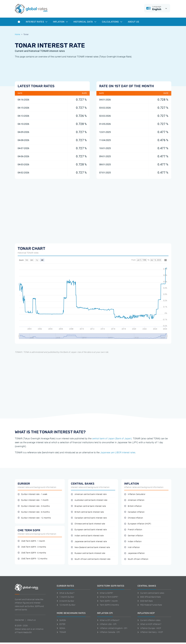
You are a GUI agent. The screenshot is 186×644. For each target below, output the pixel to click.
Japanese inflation (134, 553)
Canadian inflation (134, 512)
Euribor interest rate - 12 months (34, 518)
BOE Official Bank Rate (149, 597)
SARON (61, 620)
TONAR (61, 632)
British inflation (133, 506)
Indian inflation (133, 542)
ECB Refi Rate (145, 601)
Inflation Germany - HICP (150, 632)
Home (18, 34)
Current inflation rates (149, 620)
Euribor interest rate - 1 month (33, 500)
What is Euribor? (66, 593)
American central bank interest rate (89, 494)
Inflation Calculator (135, 494)
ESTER (61, 624)
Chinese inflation (134, 518)
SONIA (61, 628)
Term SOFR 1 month (108, 601)
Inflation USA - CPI (107, 624)
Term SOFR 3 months (108, 605)
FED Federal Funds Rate (150, 605)
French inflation (133, 530)
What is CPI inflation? (108, 620)
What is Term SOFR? (108, 597)
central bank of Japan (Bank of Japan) (112, 439)
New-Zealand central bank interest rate (90, 547)
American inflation (134, 500)
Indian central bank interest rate (87, 536)
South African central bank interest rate (91, 559)
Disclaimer (20, 620)
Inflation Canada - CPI (109, 632)
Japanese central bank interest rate (89, 542)
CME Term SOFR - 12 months (32, 559)
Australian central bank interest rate (89, 500)
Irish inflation (132, 547)
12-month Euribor (66, 605)
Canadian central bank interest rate (89, 518)
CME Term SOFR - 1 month (31, 541)
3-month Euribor (66, 601)
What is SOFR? (105, 593)
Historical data (85, 22)
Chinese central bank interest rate (88, 524)
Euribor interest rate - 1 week (33, 494)
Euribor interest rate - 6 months (34, 512)
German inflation (134, 536)
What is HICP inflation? (149, 624)
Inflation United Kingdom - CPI (112, 628)
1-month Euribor (66, 597)
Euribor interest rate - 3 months (34, 506)
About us (134, 22)
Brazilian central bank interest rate (88, 506)
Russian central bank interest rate (88, 553)
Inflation (60, 22)
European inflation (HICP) (138, 524)
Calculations (112, 22)
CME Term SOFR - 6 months (32, 553)
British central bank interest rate (87, 512)
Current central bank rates (151, 593)
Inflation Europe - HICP (149, 628)
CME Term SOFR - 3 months (32, 547)
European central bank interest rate (89, 530)
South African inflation (136, 559)
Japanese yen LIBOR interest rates (118, 453)
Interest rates (37, 22)
